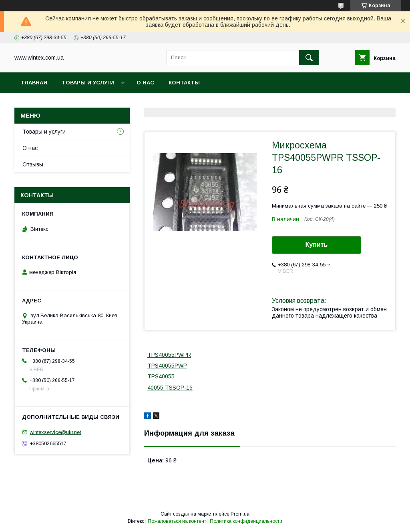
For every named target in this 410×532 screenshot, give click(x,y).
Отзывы (33, 164)
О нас (145, 83)
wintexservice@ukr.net (55, 432)
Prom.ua (240, 514)
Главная (34, 83)
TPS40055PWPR (169, 355)
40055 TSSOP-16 (170, 388)
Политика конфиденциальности (246, 521)
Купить (317, 245)
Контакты (184, 83)
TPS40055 (161, 376)
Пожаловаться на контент (177, 521)
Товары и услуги (88, 83)
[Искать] (309, 58)
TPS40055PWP (167, 366)
